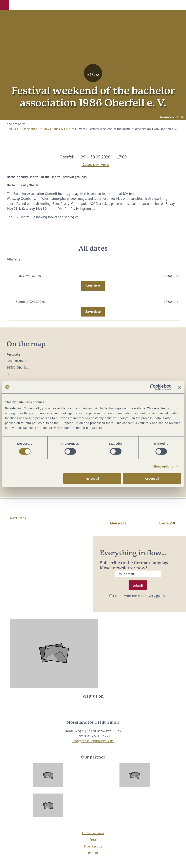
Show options (163, 466)
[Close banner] (180, 387)
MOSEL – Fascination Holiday (29, 129)
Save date (93, 286)
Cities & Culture (63, 129)
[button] (4, 5)
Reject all (92, 479)
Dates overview (95, 164)
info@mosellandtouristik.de (93, 741)
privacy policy (155, 596)
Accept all (152, 479)
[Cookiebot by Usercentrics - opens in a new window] (153, 387)
